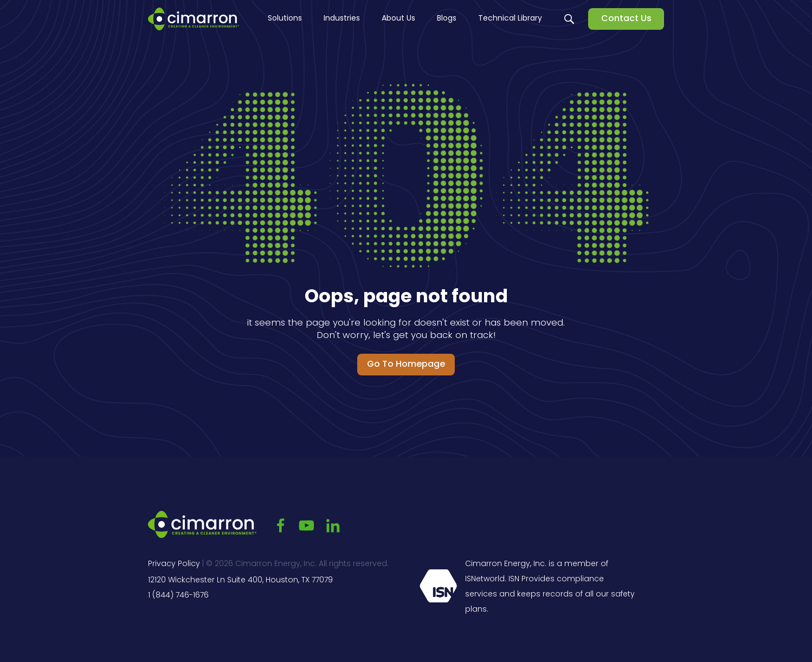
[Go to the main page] (194, 19)
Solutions (285, 19)
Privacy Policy (174, 564)
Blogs (447, 19)
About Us (398, 19)
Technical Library (510, 19)
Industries (342, 19)
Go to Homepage (406, 365)
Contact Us (626, 19)
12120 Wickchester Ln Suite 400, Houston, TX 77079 (240, 580)
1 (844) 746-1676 (178, 596)
